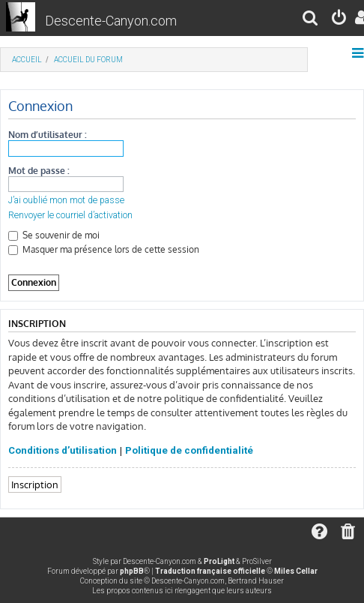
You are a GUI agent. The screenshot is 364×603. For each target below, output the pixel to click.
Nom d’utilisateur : (48, 135)
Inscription (35, 484)
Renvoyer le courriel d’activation (70, 215)
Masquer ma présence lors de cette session (104, 249)
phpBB (132, 571)
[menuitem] (311, 20)
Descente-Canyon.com (111, 21)
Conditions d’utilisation (63, 450)
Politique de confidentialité (189, 450)
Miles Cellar (296, 571)
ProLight (219, 561)
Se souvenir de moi (54, 235)
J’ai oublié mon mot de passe (66, 200)
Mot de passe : (39, 171)
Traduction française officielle (210, 571)
